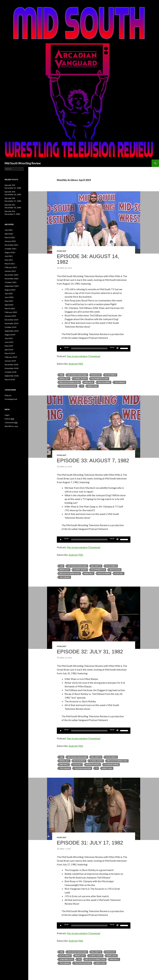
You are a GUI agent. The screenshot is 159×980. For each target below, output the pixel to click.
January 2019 (10, 361)
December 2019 (11, 320)
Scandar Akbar (111, 765)
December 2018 (11, 365)
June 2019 (9, 342)
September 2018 (12, 376)
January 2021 (10, 271)
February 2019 (11, 357)
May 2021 (9, 260)
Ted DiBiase (120, 382)
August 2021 (10, 252)
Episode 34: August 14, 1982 (88, 259)
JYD (79, 959)
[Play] (61, 348)
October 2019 (10, 327)
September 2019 (12, 331)
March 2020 (10, 308)
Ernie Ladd (112, 956)
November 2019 (11, 323)
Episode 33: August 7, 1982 (93, 460)
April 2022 (9, 234)
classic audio (80, 379)
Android (73, 364)
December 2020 (11, 275)
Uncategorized (11, 399)
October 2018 (10, 372)
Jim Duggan (115, 570)
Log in (7, 415)
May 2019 (9, 346)
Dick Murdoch (98, 570)
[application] (94, 348)
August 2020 (10, 290)
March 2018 (10, 379)
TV (82, 386)
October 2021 (10, 249)
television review (68, 386)
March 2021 (10, 264)
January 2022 (10, 241)
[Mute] (118, 348)
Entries (9, 419)
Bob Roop (96, 375)
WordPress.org (11, 426)
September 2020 (12, 286)
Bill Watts (96, 566)
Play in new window (77, 356)
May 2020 (9, 301)
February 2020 (11, 312)
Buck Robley (79, 761)
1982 (61, 375)
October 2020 (10, 282)
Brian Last (64, 379)
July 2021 (9, 256)
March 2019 (10, 353)
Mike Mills (89, 382)
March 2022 (10, 237)
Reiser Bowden (93, 765)
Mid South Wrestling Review (23, 163)
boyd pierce (111, 375)
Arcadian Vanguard (77, 375)
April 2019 (9, 350)
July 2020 (9, 294)
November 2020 (11, 279)
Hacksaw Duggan (100, 379)
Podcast (62, 251)
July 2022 (9, 230)
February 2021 (11, 267)
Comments (11, 423)
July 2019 (9, 338)
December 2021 (11, 245)
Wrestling (92, 386)
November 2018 (11, 368)
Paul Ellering (104, 382)
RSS (81, 364)
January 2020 (10, 316)
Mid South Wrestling (70, 382)
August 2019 (10, 335)
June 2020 (9, 297)
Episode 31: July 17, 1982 (90, 843)
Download (95, 356)
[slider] (89, 348)
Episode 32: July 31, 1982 (90, 652)
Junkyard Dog (66, 959)
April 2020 (9, 305)
